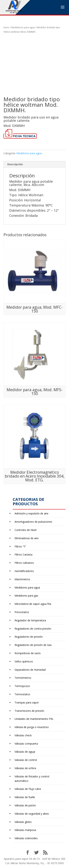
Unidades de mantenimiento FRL (34, 719)
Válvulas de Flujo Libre (28, 789)
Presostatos (22, 612)
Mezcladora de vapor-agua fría (33, 604)
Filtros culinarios (24, 563)
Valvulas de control (26, 760)
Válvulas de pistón (25, 805)
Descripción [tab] (15, 164)
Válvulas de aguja (25, 752)
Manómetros (22, 579)
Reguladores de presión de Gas (33, 645)
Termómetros (23, 678)
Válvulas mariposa (25, 830)
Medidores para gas (26, 596)
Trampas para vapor (27, 702)
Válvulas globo (23, 822)
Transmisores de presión (29, 711)
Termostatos (22, 694)
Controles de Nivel (25, 530)
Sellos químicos (24, 661)
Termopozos (22, 686)
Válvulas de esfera (25, 768)
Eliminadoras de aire (27, 538)
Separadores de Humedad (30, 670)
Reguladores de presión (29, 637)
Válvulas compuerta (26, 744)
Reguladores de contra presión (33, 629)
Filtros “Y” (20, 546)
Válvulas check (23, 735)
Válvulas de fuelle (25, 797)
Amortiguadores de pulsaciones (33, 522)
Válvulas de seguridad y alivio (32, 814)
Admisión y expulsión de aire (31, 513)
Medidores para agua (23, 27)
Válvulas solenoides (26, 838)
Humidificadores (24, 571)
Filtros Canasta (23, 554)
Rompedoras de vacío (28, 653)
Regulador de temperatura (30, 620)
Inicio (6, 27)
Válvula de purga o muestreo (32, 727)
